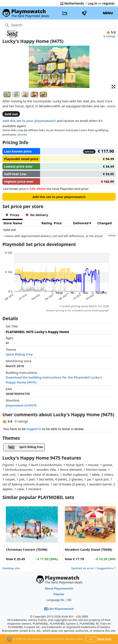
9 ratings (110, 36)
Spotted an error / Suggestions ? (93, 568)
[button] (113, 86)
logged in (34, 429)
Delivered (81, 223)
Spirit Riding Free (19, 354)
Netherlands (72, 3)
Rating (47, 223)
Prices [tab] (12, 215)
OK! (91, 639)
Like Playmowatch (59, 609)
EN (70, 600)
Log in (93, 3)
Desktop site (11, 568)
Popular (59, 594)
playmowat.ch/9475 (21, 405)
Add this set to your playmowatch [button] (29, 121)
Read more (104, 639)
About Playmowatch (59, 588)
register (109, 3)
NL (63, 600)
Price (58, 223)
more (111, 106)
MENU (108, 13)
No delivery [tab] (37, 215)
